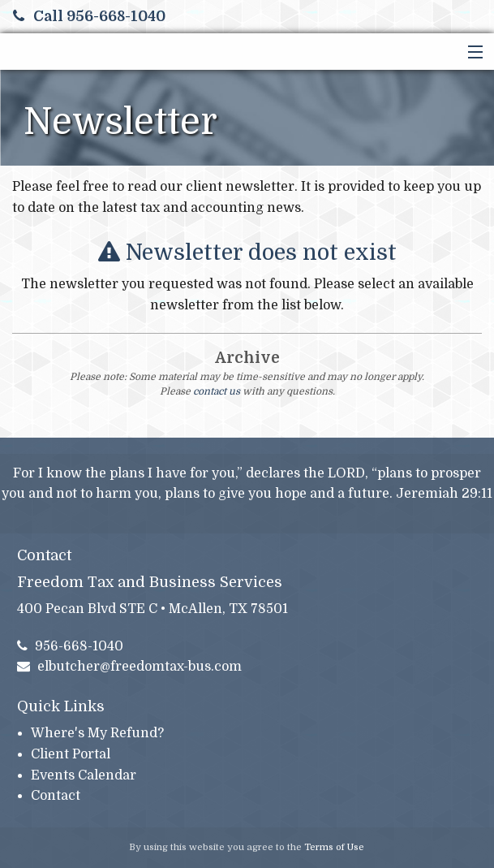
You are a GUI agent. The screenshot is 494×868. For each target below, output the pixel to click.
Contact (56, 796)
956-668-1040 (71, 646)
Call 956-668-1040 (89, 16)
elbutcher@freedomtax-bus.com (130, 667)
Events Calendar (84, 775)
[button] (472, 53)
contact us (217, 391)
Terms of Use (334, 847)
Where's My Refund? (97, 733)
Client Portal (71, 754)
